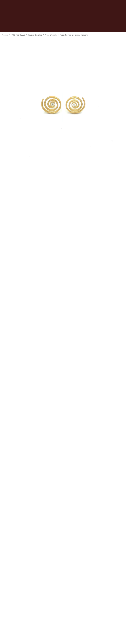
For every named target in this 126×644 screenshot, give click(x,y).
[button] (24, 298)
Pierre (5, 259)
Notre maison (63, 590)
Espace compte (63, 604)
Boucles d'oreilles (35, 35)
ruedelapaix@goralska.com (66, 568)
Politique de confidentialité (82, 636)
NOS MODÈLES (18, 35)
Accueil (5, 35)
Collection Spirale (54, 403)
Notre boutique (63, 597)
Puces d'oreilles (51, 35)
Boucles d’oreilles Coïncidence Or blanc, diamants (63, 497)
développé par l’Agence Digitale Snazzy (43, 636)
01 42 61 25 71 (65, 561)
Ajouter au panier (21, 279)
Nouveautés (73, 403)
